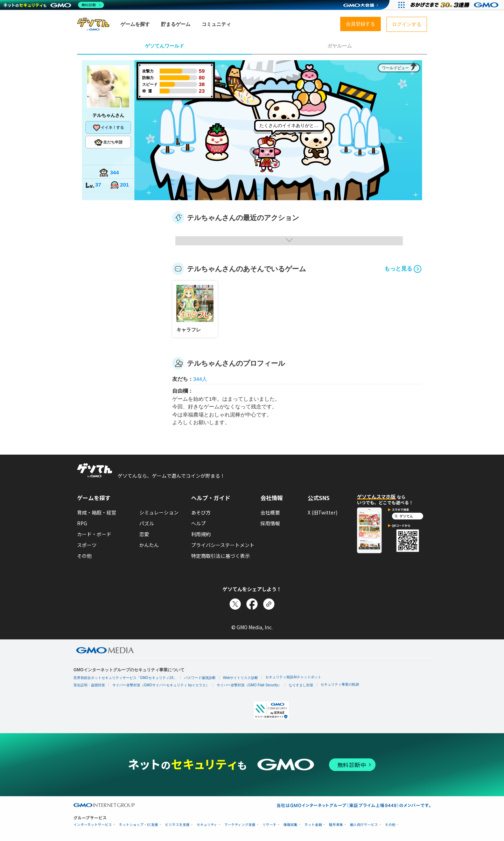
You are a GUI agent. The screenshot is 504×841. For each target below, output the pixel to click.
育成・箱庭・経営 (97, 512)
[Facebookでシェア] (252, 604)
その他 (84, 556)
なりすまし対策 (301, 685)
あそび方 (201, 512)
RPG (82, 523)
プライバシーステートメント (223, 545)
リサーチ (269, 825)
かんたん (149, 545)
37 (93, 185)
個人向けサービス (364, 825)
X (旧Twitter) (323, 512)
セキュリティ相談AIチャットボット (293, 677)
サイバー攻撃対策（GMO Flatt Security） (249, 685)
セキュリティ (207, 825)
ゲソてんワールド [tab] (164, 46)
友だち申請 (108, 142)
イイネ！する (108, 128)
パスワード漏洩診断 (200, 678)
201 (119, 185)
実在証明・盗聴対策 (89, 685)
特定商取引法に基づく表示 (220, 556)
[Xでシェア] (235, 604)
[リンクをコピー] (269, 604)
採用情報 (270, 523)
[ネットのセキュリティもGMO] (54, 5)
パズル (147, 523)
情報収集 (290, 825)
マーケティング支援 (240, 825)
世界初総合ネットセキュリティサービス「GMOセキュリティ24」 (125, 678)
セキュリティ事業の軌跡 (340, 684)
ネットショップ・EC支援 (139, 825)
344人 (200, 379)
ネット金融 (313, 825)
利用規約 (201, 534)
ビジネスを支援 (177, 825)
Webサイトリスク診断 (240, 678)
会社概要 (270, 512)
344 (109, 173)
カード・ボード (94, 534)
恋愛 (144, 534)
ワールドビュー (395, 68)
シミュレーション (159, 512)
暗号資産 (336, 825)
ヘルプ (198, 523)
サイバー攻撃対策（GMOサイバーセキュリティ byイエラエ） (161, 685)
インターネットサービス (93, 825)
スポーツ (87, 545)
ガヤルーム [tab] (339, 46)
